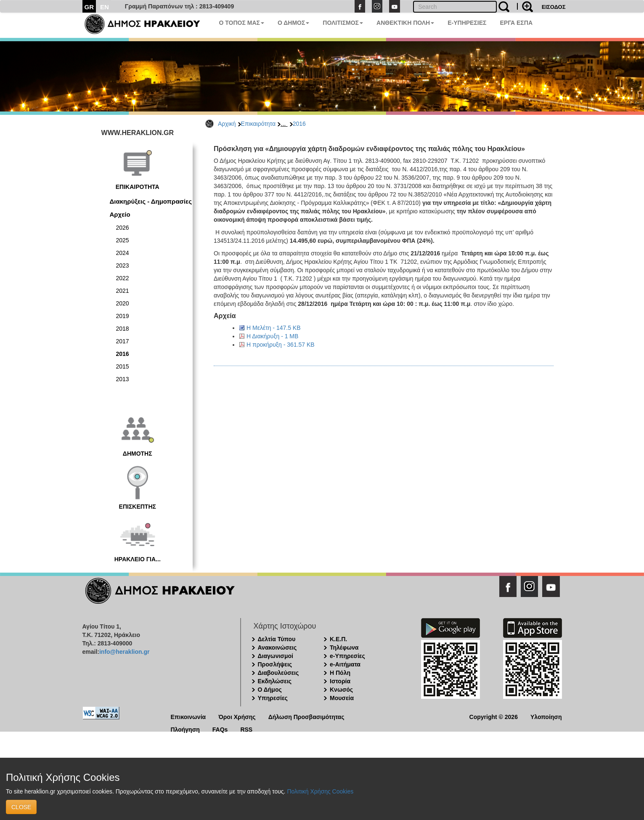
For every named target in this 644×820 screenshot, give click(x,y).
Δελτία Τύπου (277, 639)
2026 (123, 228)
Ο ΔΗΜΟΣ (293, 23)
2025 (123, 240)
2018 (123, 329)
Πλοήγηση (185, 729)
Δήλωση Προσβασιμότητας (306, 716)
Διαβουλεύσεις (278, 673)
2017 (123, 341)
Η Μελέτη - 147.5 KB (274, 328)
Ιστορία (340, 681)
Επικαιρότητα (258, 124)
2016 (299, 124)
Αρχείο (120, 214)
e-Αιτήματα (345, 664)
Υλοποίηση (546, 716)
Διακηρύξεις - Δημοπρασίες (151, 201)
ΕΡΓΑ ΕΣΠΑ (516, 23)
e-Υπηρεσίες (347, 656)
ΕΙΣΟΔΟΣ (554, 7)
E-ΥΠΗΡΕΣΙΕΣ (467, 23)
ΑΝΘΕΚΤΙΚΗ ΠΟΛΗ (405, 23)
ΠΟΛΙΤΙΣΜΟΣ (343, 23)
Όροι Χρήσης (237, 716)
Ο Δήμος (270, 690)
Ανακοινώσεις (277, 648)
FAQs (220, 729)
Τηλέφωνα (344, 648)
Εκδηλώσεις (275, 681)
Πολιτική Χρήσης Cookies (320, 791)
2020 (123, 303)
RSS (246, 729)
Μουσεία (342, 698)
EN (105, 7)
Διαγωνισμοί (276, 656)
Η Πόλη (340, 673)
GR (89, 7)
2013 (123, 379)
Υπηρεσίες (273, 698)
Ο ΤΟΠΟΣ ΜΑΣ (242, 23)
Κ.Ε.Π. (338, 639)
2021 (123, 291)
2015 (123, 366)
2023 (123, 265)
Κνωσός (341, 690)
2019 (123, 316)
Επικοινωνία (188, 716)
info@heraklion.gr (124, 652)
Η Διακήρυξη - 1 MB (272, 336)
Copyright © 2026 (494, 716)
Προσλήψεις (275, 664)
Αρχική (227, 124)
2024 (123, 253)
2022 (123, 278)
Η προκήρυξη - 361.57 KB (281, 345)
